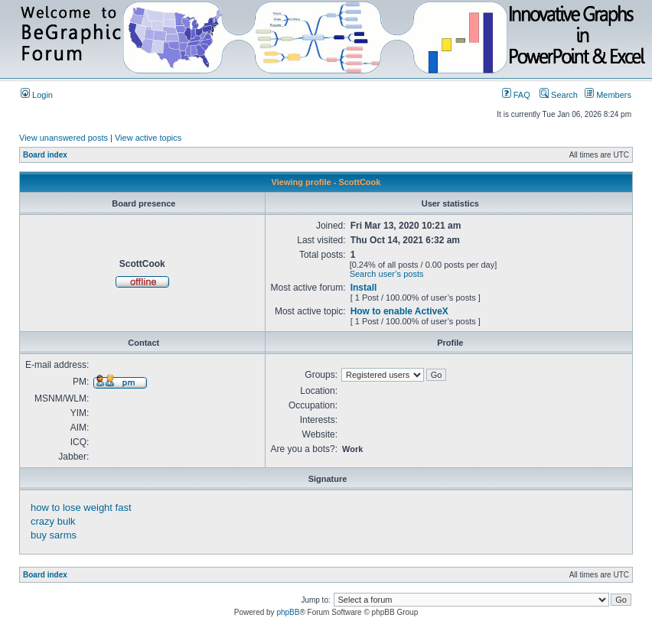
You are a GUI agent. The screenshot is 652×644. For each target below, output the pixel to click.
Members (608, 95)
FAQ (516, 95)
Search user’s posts (387, 274)
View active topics (148, 138)
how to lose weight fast (81, 507)
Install (364, 288)
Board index (45, 155)
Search (559, 95)
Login (37, 95)
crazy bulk (53, 521)
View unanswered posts (64, 138)
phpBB (288, 612)
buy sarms (54, 535)
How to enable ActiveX (399, 311)
